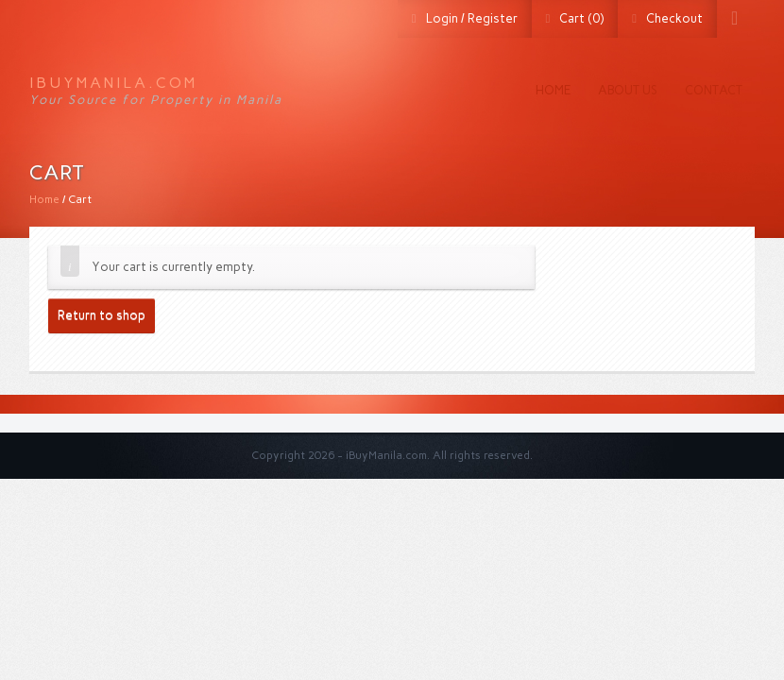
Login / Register (472, 18)
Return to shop (102, 315)
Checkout (674, 18)
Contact (714, 90)
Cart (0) (581, 18)
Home (553, 90)
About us (628, 90)
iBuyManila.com (113, 83)
